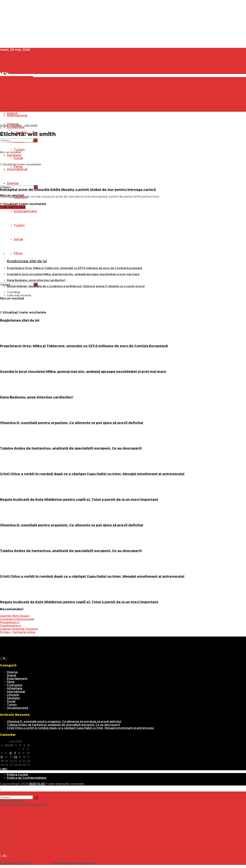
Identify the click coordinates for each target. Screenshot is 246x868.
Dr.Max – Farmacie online (18, 632)
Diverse (12, 672)
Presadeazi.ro (10, 622)
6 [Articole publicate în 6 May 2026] (11, 753)
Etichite (16, 125)
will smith (31, 125)
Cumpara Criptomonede (17, 619)
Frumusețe (15, 685)
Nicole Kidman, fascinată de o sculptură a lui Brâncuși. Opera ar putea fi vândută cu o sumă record (76, 286)
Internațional (16, 692)
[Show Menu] (1, 106)
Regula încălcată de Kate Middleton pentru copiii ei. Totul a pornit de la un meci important (79, 499)
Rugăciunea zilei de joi (27, 261)
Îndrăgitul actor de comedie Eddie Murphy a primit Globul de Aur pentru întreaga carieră (78, 190)
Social (11, 701)
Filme (11, 682)
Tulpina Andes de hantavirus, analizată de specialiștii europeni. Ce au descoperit (71, 448)
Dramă (12, 81)
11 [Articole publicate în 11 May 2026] (2, 757)
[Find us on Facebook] (1, 74)
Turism (12, 705)
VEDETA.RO (37, 784)
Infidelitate (16, 127)
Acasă (4, 125)
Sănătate (13, 698)
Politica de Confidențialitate (27, 778)
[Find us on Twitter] (5, 74)
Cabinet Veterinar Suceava (19, 629)
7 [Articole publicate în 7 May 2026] (15, 753)
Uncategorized (17, 708)
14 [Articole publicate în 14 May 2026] (16, 757)
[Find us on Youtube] (8, 74)
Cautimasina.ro (11, 626)
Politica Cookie (17, 775)
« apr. (4, 769)
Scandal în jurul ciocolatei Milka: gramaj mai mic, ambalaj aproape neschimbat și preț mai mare (73, 274)
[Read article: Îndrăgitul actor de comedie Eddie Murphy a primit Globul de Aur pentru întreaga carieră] (100, 163)
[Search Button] (36, 187)
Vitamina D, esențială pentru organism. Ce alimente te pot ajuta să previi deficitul (72, 423)
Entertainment (25, 211)
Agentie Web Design (15, 616)
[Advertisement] (102, 24)
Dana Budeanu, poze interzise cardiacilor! (36, 280)
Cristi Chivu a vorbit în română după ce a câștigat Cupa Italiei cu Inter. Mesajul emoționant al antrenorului (92, 474)
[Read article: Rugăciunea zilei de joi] (103, 234)
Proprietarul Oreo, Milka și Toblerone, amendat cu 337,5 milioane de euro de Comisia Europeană (74, 268)
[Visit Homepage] (26, 70)
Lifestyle (13, 695)
